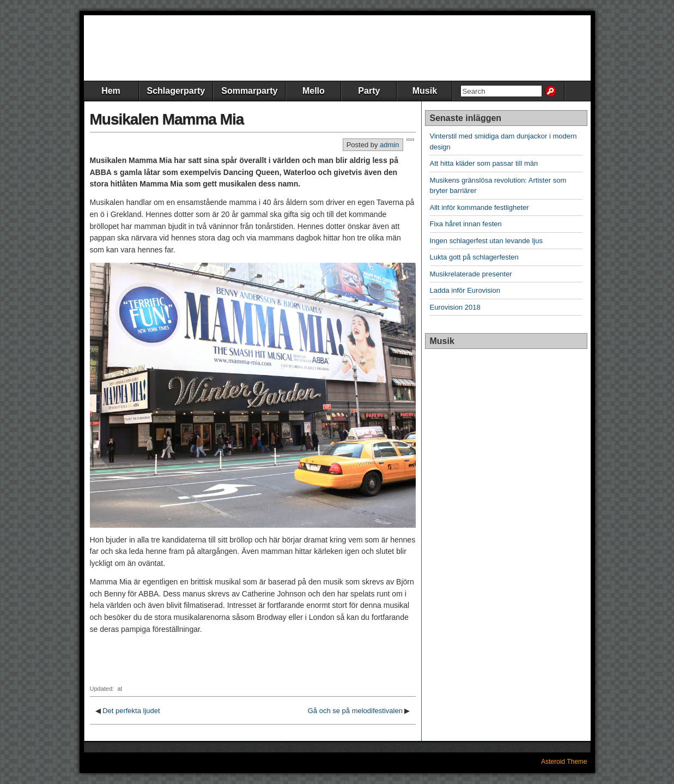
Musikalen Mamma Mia (167, 119)
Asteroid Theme (564, 762)
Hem (111, 91)
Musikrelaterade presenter (471, 274)
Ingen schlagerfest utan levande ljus (486, 241)
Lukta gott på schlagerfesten (474, 257)
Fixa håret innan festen (466, 224)
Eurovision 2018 (455, 307)
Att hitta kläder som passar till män (484, 163)
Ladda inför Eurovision (465, 290)
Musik (425, 91)
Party (369, 91)
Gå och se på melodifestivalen (355, 711)
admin (389, 145)
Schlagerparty (176, 91)
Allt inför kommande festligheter (479, 207)
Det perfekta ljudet (131, 711)
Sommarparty (249, 91)
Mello (314, 91)
